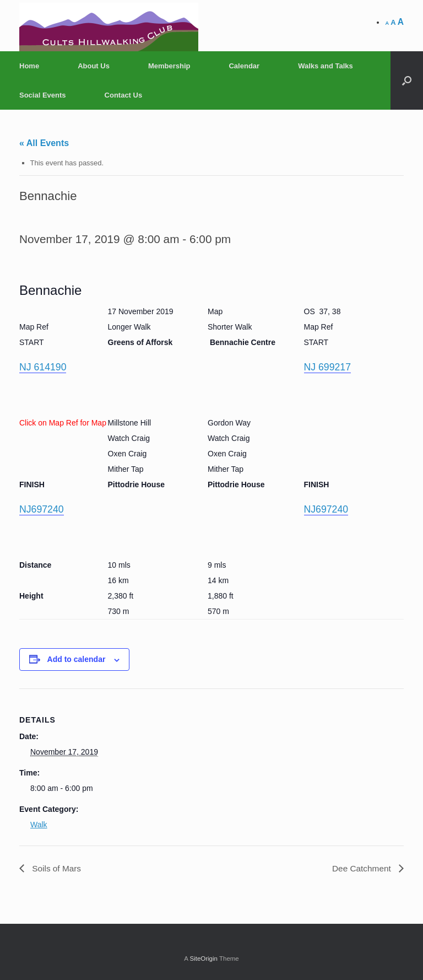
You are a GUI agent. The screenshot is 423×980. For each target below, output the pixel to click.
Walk (39, 825)
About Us (94, 66)
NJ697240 (42, 509)
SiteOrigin (204, 959)
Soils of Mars (56, 868)
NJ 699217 (328, 367)
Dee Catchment (361, 868)
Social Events (43, 95)
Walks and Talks (326, 66)
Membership (169, 66)
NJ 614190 (43, 367)
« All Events (44, 143)
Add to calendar (77, 659)
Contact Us (124, 95)
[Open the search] (407, 80)
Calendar (244, 66)
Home (29, 66)
